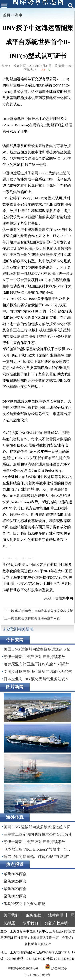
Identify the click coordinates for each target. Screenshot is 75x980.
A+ (43, 70)
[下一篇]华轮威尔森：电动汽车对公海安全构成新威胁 (38, 612)
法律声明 (56, 915)
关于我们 (11, 915)
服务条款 (34, 915)
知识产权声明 (56, 923)
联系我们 (30, 923)
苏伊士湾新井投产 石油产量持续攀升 (34, 657)
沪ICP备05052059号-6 (23, 968)
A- (49, 70)
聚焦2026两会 (15, 874)
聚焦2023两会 (15, 889)
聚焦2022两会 (15, 896)
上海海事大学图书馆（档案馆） (52, 938)
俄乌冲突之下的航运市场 (24, 904)
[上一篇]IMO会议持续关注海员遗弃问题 (32, 618)
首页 (7, 15)
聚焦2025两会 (15, 881)
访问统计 (44, 944)
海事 (19, 15)
